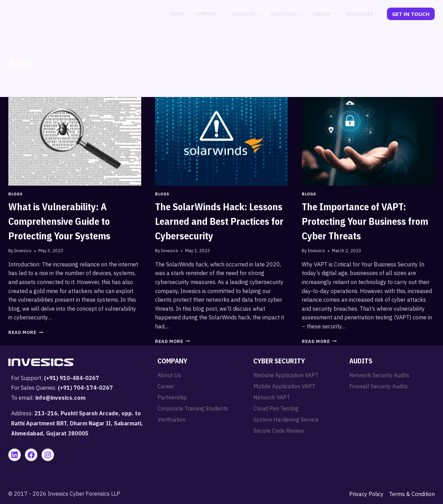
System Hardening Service (286, 419)
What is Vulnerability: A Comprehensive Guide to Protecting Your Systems (59, 221)
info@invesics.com (60, 398)
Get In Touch (411, 14)
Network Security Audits (379, 375)
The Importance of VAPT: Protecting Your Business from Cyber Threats (365, 221)
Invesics (23, 251)
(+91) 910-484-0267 (71, 378)
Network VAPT (272, 397)
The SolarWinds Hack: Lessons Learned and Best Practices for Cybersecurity (219, 221)
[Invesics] (41, 14)
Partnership (172, 397)
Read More (26, 332)
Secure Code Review (279, 431)
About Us (169, 375)
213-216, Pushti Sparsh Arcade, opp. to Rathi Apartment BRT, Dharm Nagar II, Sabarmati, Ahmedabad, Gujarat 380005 (77, 423)
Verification (171, 419)
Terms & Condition (412, 494)
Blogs (15, 194)
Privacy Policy (366, 494)
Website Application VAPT (286, 375)
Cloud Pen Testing (276, 408)
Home (177, 14)
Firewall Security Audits (378, 386)
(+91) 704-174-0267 (85, 388)
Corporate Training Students (193, 408)
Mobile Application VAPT (284, 386)
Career (166, 386)
